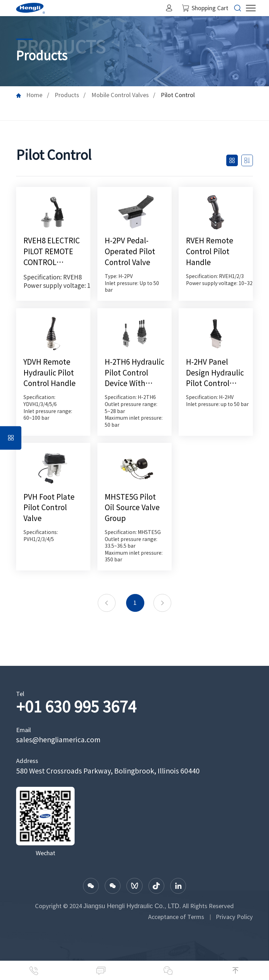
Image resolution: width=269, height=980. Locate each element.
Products (67, 95)
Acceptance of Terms (176, 917)
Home (34, 95)
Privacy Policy (234, 917)
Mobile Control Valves (120, 95)
